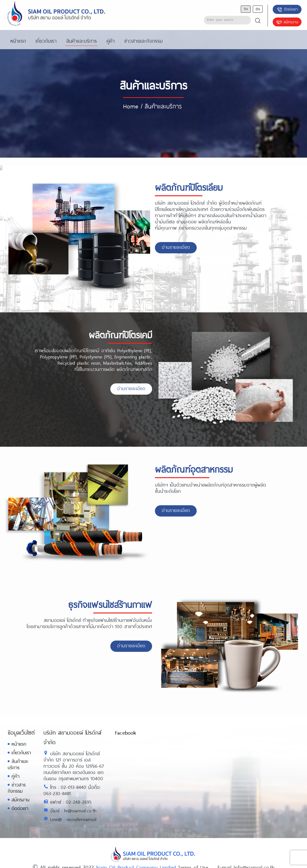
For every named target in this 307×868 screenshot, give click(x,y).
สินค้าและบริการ (18, 764)
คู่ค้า (15, 776)
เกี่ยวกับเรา (21, 752)
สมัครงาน (287, 22)
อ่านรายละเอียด (176, 247)
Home (131, 106)
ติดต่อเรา (287, 10)
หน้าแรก (19, 744)
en (258, 9)
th (246, 9)
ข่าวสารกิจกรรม (17, 788)
